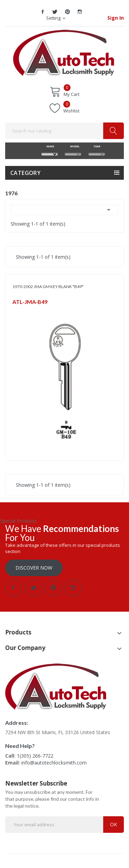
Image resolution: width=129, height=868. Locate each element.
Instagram (80, 12)
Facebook (43, 12)
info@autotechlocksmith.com (54, 763)
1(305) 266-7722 (35, 756)
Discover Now (34, 568)
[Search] (64, 131)
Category (25, 173)
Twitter (55, 12)
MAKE (49, 146)
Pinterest (67, 12)
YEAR (96, 146)
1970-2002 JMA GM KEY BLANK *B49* (48, 287)
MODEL (73, 146)
